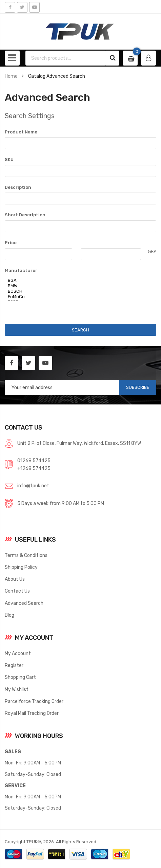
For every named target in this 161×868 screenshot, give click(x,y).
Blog (9, 615)
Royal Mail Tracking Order (32, 713)
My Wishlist (17, 689)
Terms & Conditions (26, 555)
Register (14, 665)
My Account (18, 653)
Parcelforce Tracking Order (34, 701)
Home (11, 76)
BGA (77, 281)
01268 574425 (34, 460)
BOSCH (77, 291)
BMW (77, 286)
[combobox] (66, 58)
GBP (152, 251)
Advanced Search (24, 603)
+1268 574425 (34, 468)
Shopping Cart (20, 677)
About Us (15, 579)
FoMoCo (77, 297)
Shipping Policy (21, 567)
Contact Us (17, 591)
